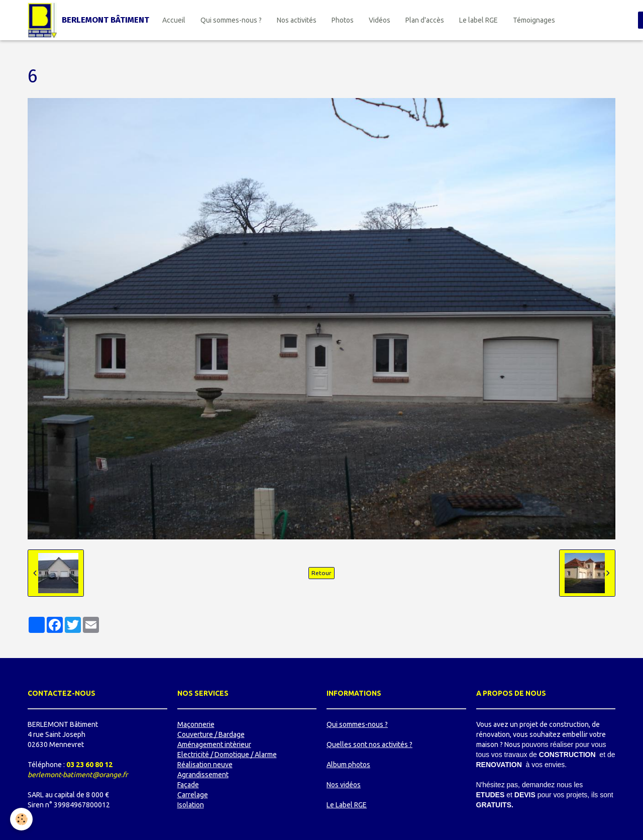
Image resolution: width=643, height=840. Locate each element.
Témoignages (534, 20)
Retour (321, 573)
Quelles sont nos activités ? (369, 744)
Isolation (191, 805)
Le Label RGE (347, 805)
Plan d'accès (425, 20)
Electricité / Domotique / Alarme (227, 755)
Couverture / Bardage (211, 734)
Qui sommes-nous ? (231, 20)
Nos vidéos (344, 785)
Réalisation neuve (205, 765)
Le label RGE (478, 20)
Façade (188, 785)
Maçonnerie (196, 724)
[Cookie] (21, 819)
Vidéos (380, 20)
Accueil (174, 20)
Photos (343, 20)
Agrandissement (203, 775)
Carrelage (193, 795)
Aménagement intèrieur (214, 744)
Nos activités (297, 20)
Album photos (348, 765)
